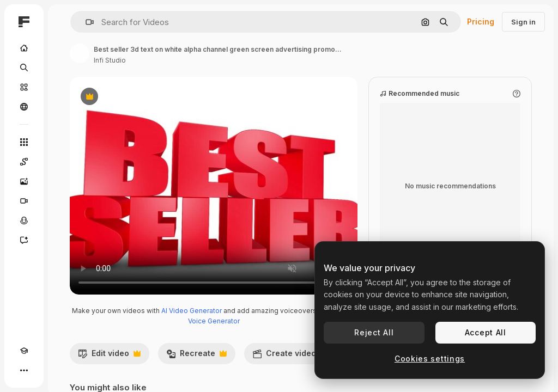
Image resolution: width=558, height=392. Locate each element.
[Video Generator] (24, 201)
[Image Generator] (24, 181)
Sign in (523, 22)
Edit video (109, 356)
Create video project (305, 356)
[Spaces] (24, 162)
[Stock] (24, 87)
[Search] (24, 68)
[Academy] (24, 351)
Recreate (196, 356)
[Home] (24, 48)
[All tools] (24, 142)
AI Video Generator (192, 311)
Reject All (374, 332)
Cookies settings (430, 359)
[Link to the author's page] (80, 53)
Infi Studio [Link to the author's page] (110, 60)
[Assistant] (24, 240)
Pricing (481, 22)
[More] (24, 370)
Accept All (486, 332)
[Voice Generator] (24, 220)
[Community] (24, 107)
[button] (85, 22)
